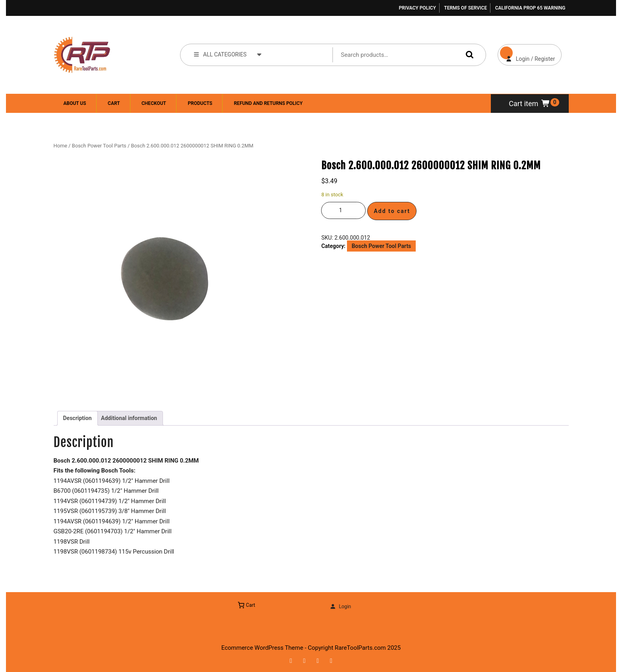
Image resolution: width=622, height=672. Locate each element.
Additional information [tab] (129, 418)
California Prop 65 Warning (530, 8)
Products (200, 103)
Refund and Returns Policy (268, 103)
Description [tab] (78, 418)
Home (61, 146)
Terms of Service (465, 8)
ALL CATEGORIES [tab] (228, 54)
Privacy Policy (417, 8)
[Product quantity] (343, 210)
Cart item (530, 104)
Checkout (154, 103)
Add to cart (392, 211)
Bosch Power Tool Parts (99, 146)
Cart (114, 103)
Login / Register (526, 53)
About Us (75, 103)
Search (468, 55)
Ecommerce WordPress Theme (262, 648)
